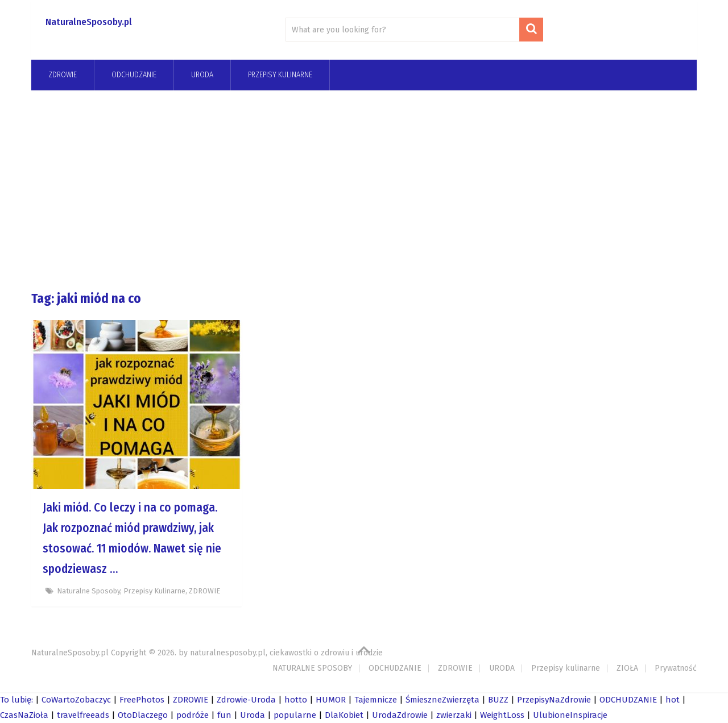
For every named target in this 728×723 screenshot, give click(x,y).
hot (673, 700)
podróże (193, 715)
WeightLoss (502, 715)
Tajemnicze (376, 700)
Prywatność (676, 668)
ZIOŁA (627, 668)
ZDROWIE (63, 75)
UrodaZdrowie (400, 715)
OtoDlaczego (143, 715)
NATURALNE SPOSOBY (312, 668)
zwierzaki (454, 715)
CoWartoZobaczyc (76, 700)
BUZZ (498, 700)
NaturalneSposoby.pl (89, 22)
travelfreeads (83, 715)
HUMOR (331, 700)
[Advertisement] (364, 190)
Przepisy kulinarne (280, 75)
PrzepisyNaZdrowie (554, 700)
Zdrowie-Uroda (246, 700)
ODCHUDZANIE (395, 668)
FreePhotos (142, 700)
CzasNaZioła (24, 715)
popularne (295, 715)
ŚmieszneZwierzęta (442, 700)
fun (224, 715)
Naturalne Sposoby (88, 591)
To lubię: (16, 700)
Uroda (253, 715)
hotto (296, 700)
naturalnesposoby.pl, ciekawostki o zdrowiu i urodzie (286, 653)
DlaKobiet (344, 715)
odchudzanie (134, 75)
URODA (202, 75)
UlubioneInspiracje (570, 715)
